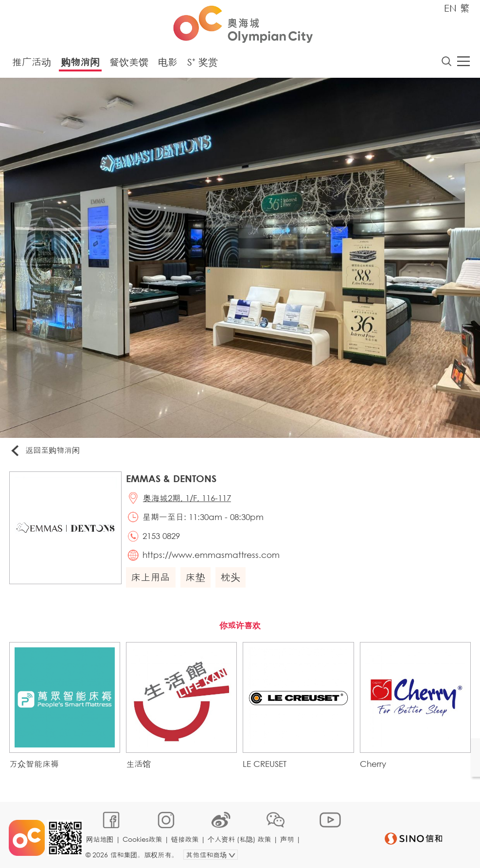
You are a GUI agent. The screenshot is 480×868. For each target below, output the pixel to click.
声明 (288, 837)
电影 (168, 62)
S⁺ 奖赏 (203, 62)
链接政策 (186, 837)
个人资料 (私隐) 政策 (240, 837)
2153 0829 (163, 538)
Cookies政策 (143, 837)
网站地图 (101, 837)
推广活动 (32, 62)
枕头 (231, 580)
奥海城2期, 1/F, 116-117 (188, 499)
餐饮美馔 (129, 62)
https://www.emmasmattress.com (213, 557)
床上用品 (152, 580)
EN (450, 8)
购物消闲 (80, 62)
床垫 (196, 580)
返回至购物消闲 (46, 451)
